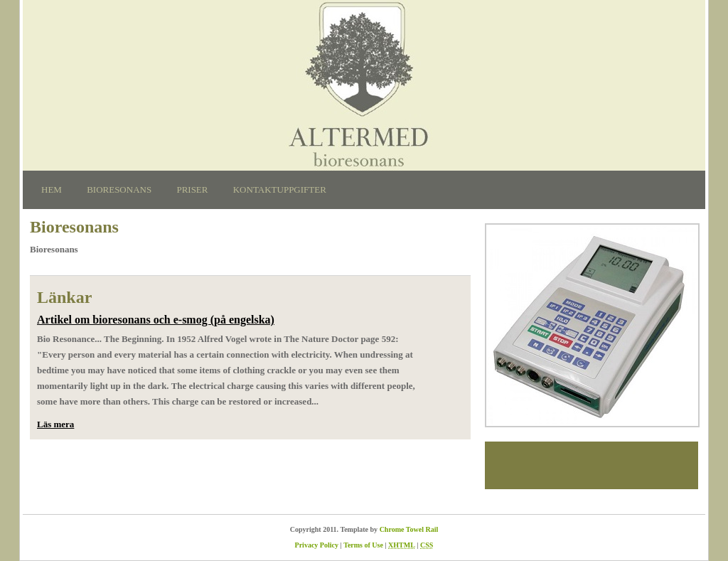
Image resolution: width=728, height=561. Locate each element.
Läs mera (55, 424)
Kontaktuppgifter (280, 189)
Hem (52, 189)
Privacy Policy (317, 545)
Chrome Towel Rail (409, 529)
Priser (192, 189)
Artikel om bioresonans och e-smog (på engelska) (156, 320)
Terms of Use (363, 545)
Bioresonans (119, 189)
